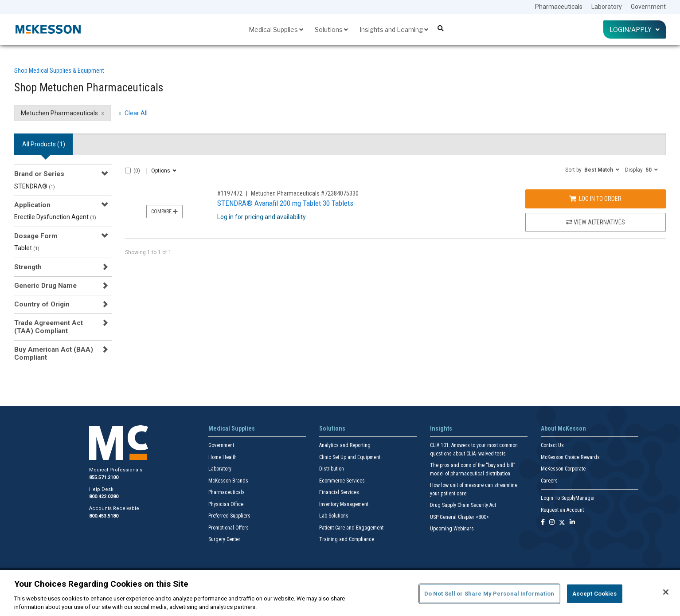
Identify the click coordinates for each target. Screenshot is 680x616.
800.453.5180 (104, 516)
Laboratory (607, 7)
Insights (441, 428)
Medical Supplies (276, 29)
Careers (549, 481)
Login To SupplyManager (568, 498)
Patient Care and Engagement (351, 528)
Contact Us (552, 445)
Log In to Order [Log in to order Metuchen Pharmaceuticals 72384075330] (595, 199)
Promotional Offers (229, 528)
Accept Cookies (595, 594)
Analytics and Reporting (345, 445)
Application (32, 205)
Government (648, 7)
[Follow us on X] (562, 523)
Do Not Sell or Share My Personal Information (489, 594)
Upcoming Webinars (452, 529)
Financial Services (339, 492)
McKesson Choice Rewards (570, 457)
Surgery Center (224, 539)
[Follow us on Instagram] (552, 523)
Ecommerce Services (342, 481)
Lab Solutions (334, 516)
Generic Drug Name (45, 286)
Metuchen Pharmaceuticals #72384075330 (305, 193)
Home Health (223, 457)
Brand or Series (39, 174)
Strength (28, 267)
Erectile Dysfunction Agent (55, 217)
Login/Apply (635, 29)
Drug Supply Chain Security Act (463, 505)
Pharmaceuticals (559, 7)
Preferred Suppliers (229, 516)
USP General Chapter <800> (459, 517)
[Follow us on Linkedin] (572, 523)
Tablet (27, 248)
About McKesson (563, 428)
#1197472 (230, 193)
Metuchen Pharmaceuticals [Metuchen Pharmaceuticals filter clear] (59, 113)
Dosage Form (36, 236)
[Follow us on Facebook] (543, 523)
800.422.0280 (104, 496)
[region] (340, 593)
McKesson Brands (228, 481)
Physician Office (226, 504)
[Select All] (128, 171)
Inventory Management (344, 504)
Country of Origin (42, 304)
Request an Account (562, 510)
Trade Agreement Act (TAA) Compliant (49, 327)
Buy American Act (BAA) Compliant (54, 353)
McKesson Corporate (563, 469)
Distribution (332, 469)
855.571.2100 (104, 477)
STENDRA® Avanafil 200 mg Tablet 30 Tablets (285, 203)
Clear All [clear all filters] (136, 113)
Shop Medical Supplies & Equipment (59, 71)
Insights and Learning (394, 29)
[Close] (666, 592)
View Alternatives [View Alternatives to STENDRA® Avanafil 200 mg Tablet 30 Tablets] (596, 222)
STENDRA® (35, 186)
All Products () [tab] (44, 144)
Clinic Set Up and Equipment (350, 457)
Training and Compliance (347, 539)
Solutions (331, 29)
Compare (164, 212)
